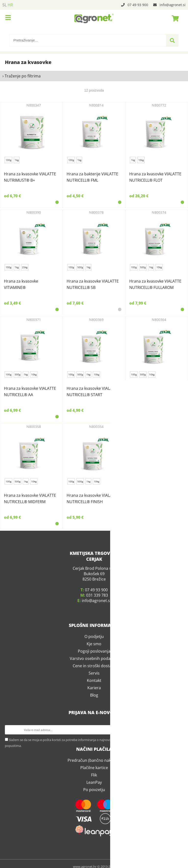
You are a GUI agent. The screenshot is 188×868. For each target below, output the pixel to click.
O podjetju (94, 631)
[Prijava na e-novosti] (178, 724)
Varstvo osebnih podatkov (94, 653)
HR (10, 5)
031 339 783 (97, 590)
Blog (94, 689)
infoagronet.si (173, 5)
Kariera (94, 682)
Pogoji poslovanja (94, 646)
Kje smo (94, 638)
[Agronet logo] (94, 18)
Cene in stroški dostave (94, 660)
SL (5, 5)
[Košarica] (174, 18)
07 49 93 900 (138, 5)
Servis (94, 667)
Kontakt (94, 675)
